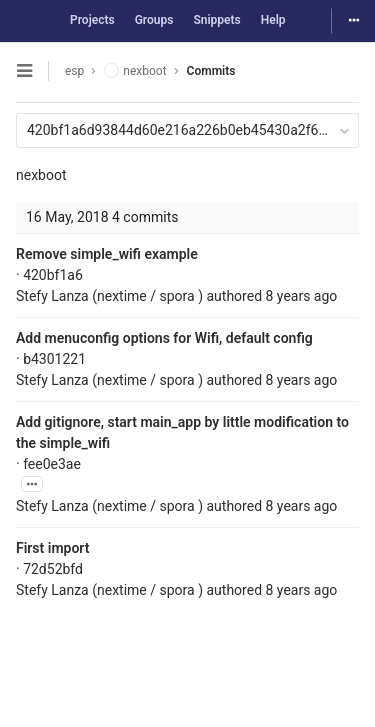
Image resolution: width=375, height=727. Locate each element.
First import (52, 548)
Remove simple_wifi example (107, 254)
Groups (154, 20)
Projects (92, 20)
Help (273, 20)
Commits (211, 71)
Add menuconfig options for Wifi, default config (164, 338)
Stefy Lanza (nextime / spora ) (109, 296)
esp (74, 71)
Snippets (216, 20)
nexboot (41, 175)
